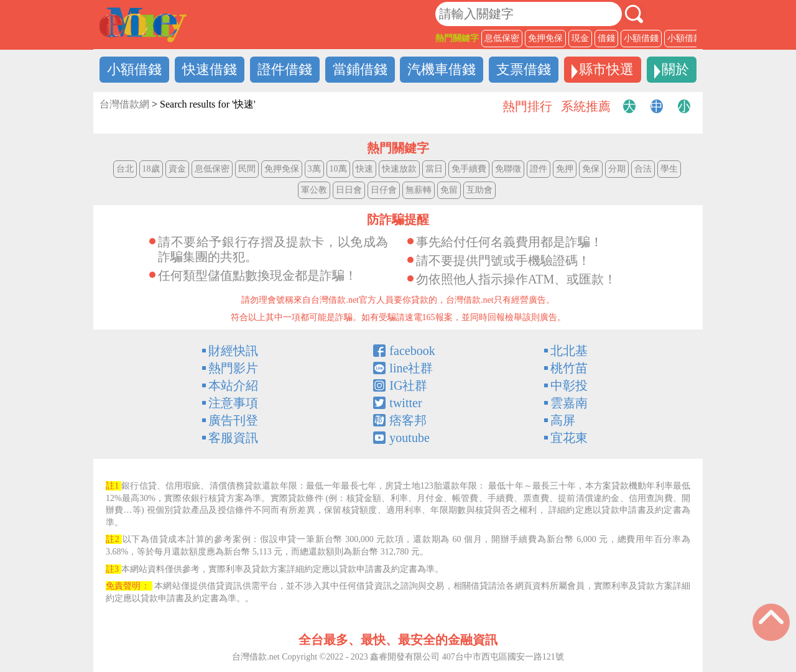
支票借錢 (524, 69)
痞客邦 (408, 420)
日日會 (349, 190)
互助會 (479, 190)
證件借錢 (285, 69)
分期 (617, 169)
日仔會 (384, 190)
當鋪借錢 (360, 69)
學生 (669, 169)
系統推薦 (586, 106)
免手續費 (469, 169)
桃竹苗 (569, 368)
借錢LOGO (143, 25)
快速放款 (399, 169)
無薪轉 (419, 190)
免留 (449, 190)
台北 (125, 169)
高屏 (563, 420)
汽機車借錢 (442, 69)
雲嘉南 (569, 403)
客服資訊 (233, 438)
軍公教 (314, 190)
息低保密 (502, 38)
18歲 (151, 169)
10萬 (338, 169)
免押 (565, 169)
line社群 (411, 368)
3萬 (314, 169)
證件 (539, 169)
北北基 (569, 351)
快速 (364, 169)
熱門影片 (233, 368)
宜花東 (569, 438)
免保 (591, 169)
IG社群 (408, 385)
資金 (177, 169)
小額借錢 (641, 38)
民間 (247, 169)
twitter (405, 403)
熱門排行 (527, 106)
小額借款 (685, 38)
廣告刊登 (233, 420)
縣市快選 (606, 69)
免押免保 (545, 38)
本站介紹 (233, 385)
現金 (580, 38)
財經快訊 (233, 351)
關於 (675, 69)
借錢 (606, 38)
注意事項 (233, 403)
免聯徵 (508, 169)
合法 (643, 169)
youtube (409, 438)
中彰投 (569, 385)
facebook (412, 351)
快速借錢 (210, 69)
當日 (434, 169)
